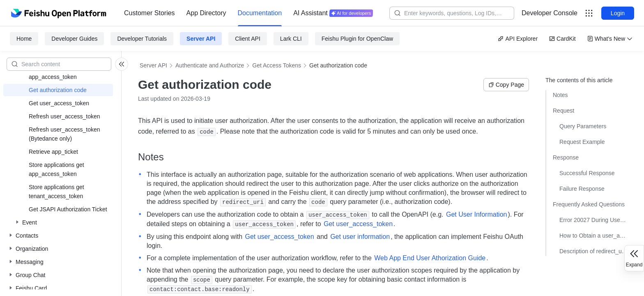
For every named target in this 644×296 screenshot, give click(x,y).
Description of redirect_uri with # (593, 251)
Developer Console (550, 13)
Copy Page (506, 85)
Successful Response (587, 173)
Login (618, 13)
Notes (560, 95)
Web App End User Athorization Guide (430, 258)
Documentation (260, 13)
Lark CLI (291, 39)
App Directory (206, 13)
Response (566, 157)
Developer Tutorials (142, 39)
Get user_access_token (358, 224)
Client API (247, 39)
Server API (201, 39)
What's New (610, 39)
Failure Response (582, 189)
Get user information (360, 237)
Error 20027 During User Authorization (593, 220)
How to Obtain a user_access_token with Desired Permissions (593, 236)
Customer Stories (149, 13)
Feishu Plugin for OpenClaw (357, 39)
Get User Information (477, 214)
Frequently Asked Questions (589, 204)
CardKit (562, 39)
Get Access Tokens (277, 65)
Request (563, 111)
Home (24, 39)
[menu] (248, 13)
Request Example (582, 142)
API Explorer (518, 39)
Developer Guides (74, 39)
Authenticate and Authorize (210, 65)
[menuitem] (149, 13)
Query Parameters (583, 126)
